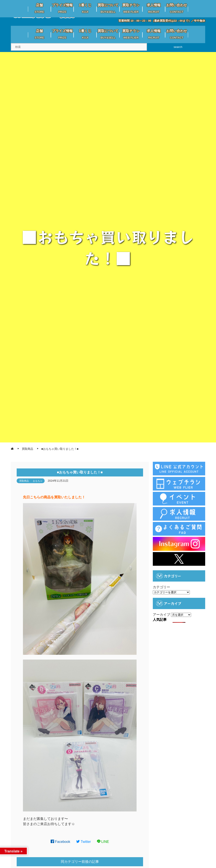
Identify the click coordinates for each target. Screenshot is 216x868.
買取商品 (24, 481)
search (178, 47)
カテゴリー (161, 587)
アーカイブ (161, 615)
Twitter (84, 842)
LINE (103, 842)
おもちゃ (38, 481)
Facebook (60, 842)
